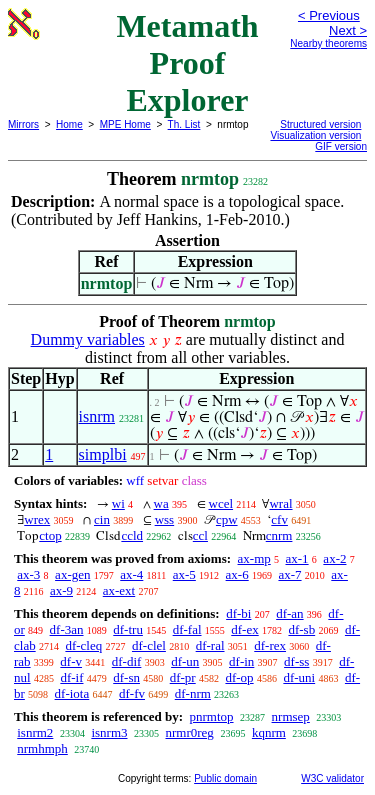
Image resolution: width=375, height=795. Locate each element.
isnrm (97, 416)
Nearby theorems (328, 43)
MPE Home (125, 124)
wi (118, 503)
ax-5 (184, 574)
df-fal (187, 629)
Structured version (320, 124)
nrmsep (291, 716)
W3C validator (332, 778)
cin (102, 519)
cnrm (279, 535)
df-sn (126, 677)
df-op (239, 677)
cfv (279, 519)
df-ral (210, 645)
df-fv (132, 693)
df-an (289, 613)
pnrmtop (211, 716)
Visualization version (315, 135)
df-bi (238, 613)
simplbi (103, 454)
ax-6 (237, 574)
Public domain (225, 778)
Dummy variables (88, 339)
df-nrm (193, 693)
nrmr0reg (190, 732)
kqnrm (269, 732)
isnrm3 (109, 732)
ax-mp (254, 558)
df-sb (301, 629)
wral (280, 503)
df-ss (296, 661)
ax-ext (119, 590)
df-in (241, 661)
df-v (71, 661)
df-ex (244, 629)
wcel (221, 503)
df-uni (299, 677)
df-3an (67, 629)
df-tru (128, 629)
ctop (50, 535)
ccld (132, 535)
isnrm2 (35, 732)
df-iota (72, 693)
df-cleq (83, 645)
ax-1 (297, 558)
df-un (185, 661)
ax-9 (61, 590)
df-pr (183, 677)
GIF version (341, 146)
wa (161, 503)
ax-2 (334, 558)
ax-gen (72, 574)
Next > (348, 30)
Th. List (184, 124)
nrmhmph (42, 748)
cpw (227, 519)
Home (69, 124)
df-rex (270, 645)
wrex (37, 519)
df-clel (149, 645)
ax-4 (131, 574)
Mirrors (23, 124)
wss (165, 519)
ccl (200, 535)
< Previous (329, 15)
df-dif (127, 661)
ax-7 (289, 574)
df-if (71, 677)
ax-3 (28, 574)
